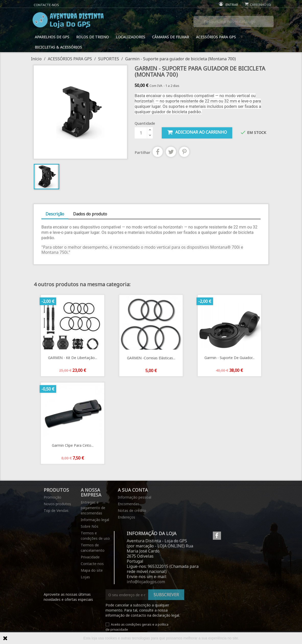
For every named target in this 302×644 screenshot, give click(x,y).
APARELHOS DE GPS (52, 37)
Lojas (85, 577)
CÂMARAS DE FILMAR (171, 37)
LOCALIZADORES (130, 37)
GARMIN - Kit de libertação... (73, 358)
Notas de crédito (132, 510)
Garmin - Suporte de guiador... (229, 358)
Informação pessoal (135, 497)
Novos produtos (57, 504)
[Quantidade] (141, 133)
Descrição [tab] (55, 214)
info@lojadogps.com (146, 582)
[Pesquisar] (234, 21)
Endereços (126, 517)
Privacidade (90, 557)
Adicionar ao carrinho (197, 132)
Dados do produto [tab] (90, 214)
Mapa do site (92, 570)
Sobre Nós (90, 526)
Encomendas (129, 504)
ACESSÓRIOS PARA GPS (216, 37)
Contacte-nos (46, 5)
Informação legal (95, 520)
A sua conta (133, 490)
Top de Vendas (56, 510)
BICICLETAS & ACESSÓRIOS (58, 47)
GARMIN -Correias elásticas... (151, 358)
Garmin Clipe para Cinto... (73, 445)
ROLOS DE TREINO (92, 37)
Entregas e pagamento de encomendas (93, 508)
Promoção (53, 497)
